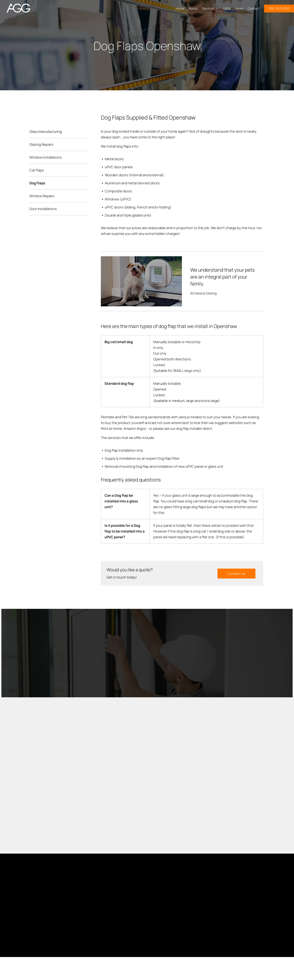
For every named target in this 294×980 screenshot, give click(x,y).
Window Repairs (42, 196)
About (193, 8)
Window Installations (46, 157)
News (239, 8)
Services (210, 8)
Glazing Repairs (41, 144)
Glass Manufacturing (46, 132)
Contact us (236, 573)
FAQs (227, 8)
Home (180, 8)
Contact (254, 8)
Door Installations (43, 209)
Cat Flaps (37, 170)
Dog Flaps (37, 183)
